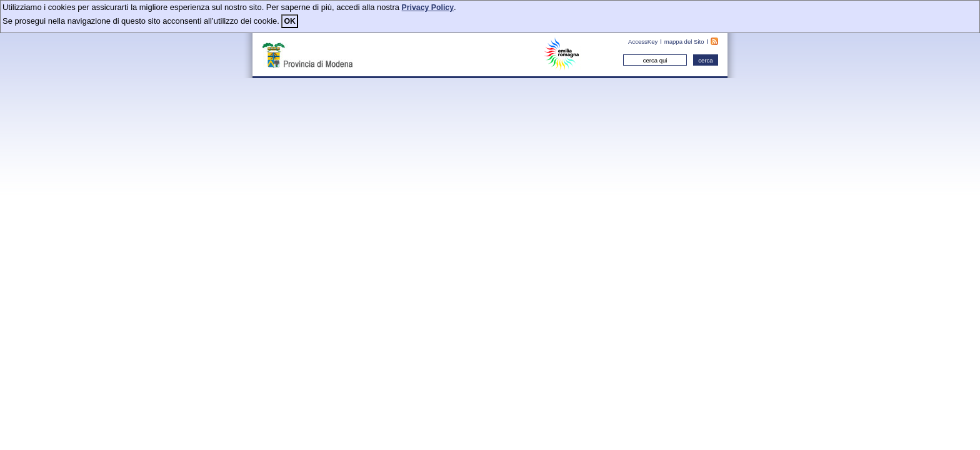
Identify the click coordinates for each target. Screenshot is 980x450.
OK (289, 21)
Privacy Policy (428, 7)
